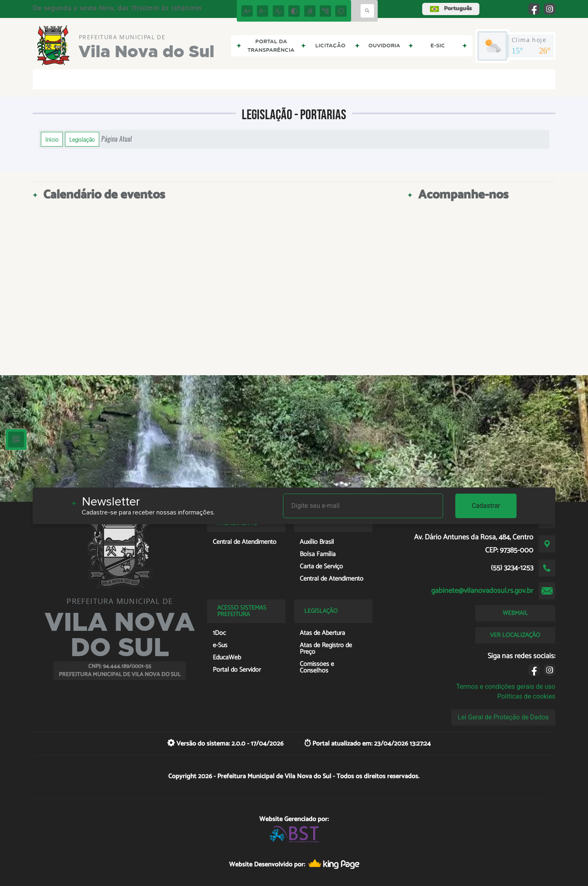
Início (52, 139)
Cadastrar (486, 506)
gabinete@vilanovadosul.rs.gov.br (482, 591)
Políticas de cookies (526, 696)
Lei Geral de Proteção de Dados (503, 717)
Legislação (82, 139)
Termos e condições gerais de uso (506, 687)
